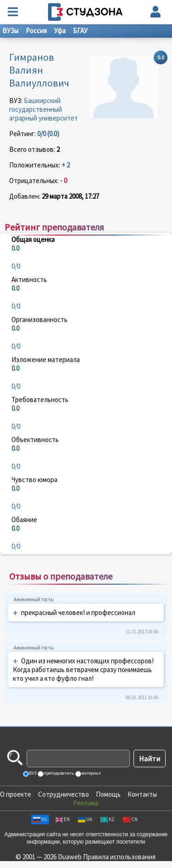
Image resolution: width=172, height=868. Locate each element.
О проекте (16, 794)
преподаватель (58, 773)
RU (40, 819)
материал (91, 773)
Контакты (142, 794)
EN (63, 819)
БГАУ (80, 31)
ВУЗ (32, 773)
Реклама (86, 803)
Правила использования (119, 857)
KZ (108, 819)
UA (85, 819)
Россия (36, 31)
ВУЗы (10, 31)
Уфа (60, 31)
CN (130, 819)
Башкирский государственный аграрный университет (44, 109)
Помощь (108, 794)
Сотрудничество (64, 794)
